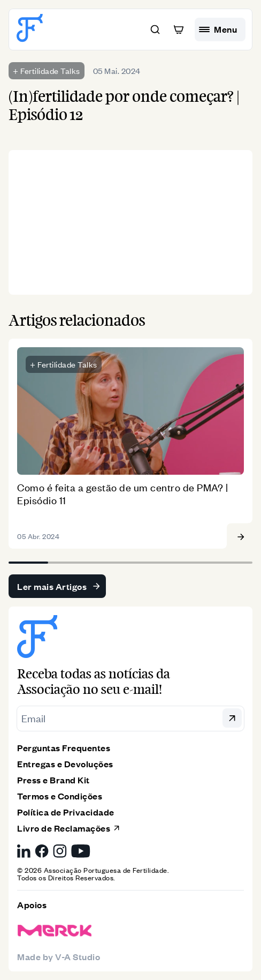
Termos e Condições (60, 796)
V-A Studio (78, 956)
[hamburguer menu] (220, 29)
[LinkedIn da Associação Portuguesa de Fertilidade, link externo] (24, 851)
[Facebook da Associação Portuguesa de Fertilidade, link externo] (42, 851)
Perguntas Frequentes (64, 748)
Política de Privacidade (66, 812)
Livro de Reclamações (69, 828)
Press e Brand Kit (53, 780)
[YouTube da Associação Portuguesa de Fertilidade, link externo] (81, 851)
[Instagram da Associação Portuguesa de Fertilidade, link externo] (60, 851)
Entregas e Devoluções (65, 764)
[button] (155, 29)
